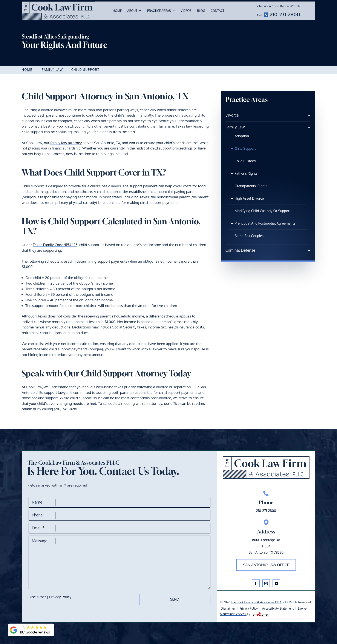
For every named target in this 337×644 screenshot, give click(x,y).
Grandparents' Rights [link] (251, 186)
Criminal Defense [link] (240, 250)
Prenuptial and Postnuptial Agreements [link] (265, 223)
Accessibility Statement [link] (278, 608)
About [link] (132, 11)
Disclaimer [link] (37, 597)
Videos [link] (186, 11)
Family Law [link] (235, 127)
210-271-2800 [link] (285, 14)
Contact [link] (217, 11)
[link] (59, 11)
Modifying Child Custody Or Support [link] (263, 211)
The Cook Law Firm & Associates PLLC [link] (257, 602)
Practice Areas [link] (159, 11)
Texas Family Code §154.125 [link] (55, 245)
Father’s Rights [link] (246, 173)
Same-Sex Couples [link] (249, 236)
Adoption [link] (242, 136)
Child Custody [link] (245, 161)
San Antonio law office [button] (266, 565)
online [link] (27, 409)
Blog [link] (201, 11)
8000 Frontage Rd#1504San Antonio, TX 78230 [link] (266, 546)
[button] (256, 583)
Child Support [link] (245, 148)
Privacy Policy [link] (60, 597)
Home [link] (117, 11)
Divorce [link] (232, 115)
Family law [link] (53, 70)
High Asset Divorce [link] (249, 198)
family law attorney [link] (66, 143)
